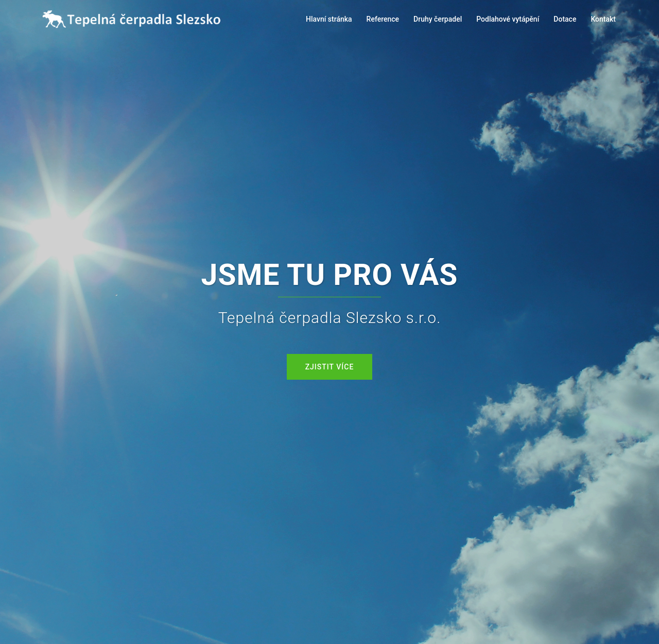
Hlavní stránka (329, 19)
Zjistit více (330, 367)
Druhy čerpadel (438, 19)
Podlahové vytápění (508, 19)
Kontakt (603, 19)
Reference (383, 19)
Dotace (565, 19)
